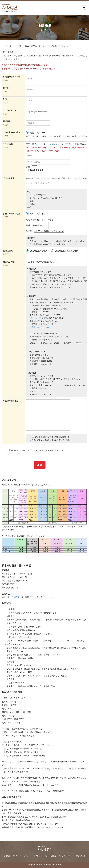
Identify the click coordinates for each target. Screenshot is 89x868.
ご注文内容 (8, 144)
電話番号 (7, 121)
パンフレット (53, 144)
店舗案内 (7, 856)
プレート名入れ (10, 178)
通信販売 (15, 597)
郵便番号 (7, 88)
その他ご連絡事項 (11, 401)
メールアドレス (10, 110)
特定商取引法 (81, 856)
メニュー (40, 144)
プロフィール (17, 856)
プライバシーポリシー (66, 856)
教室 (46, 856)
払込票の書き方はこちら (40, 327)
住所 (5, 99)
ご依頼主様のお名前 (12, 77)
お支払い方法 (9, 262)
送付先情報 (8, 251)
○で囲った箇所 (36, 318)
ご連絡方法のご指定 (12, 133)
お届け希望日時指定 (12, 214)
